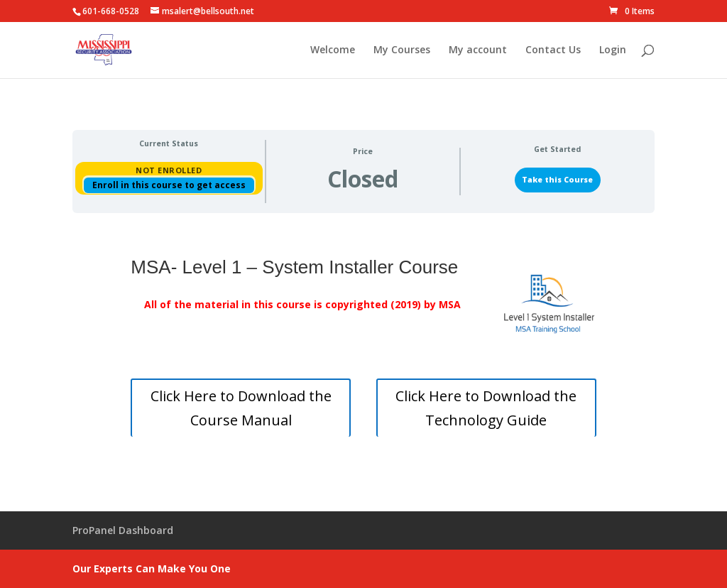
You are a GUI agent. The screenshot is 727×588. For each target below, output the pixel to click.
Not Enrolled (169, 170)
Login (613, 50)
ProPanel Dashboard (123, 530)
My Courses (402, 50)
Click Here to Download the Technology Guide (486, 408)
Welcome (333, 50)
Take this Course (557, 180)
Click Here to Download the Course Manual (241, 408)
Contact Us (553, 50)
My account (478, 50)
